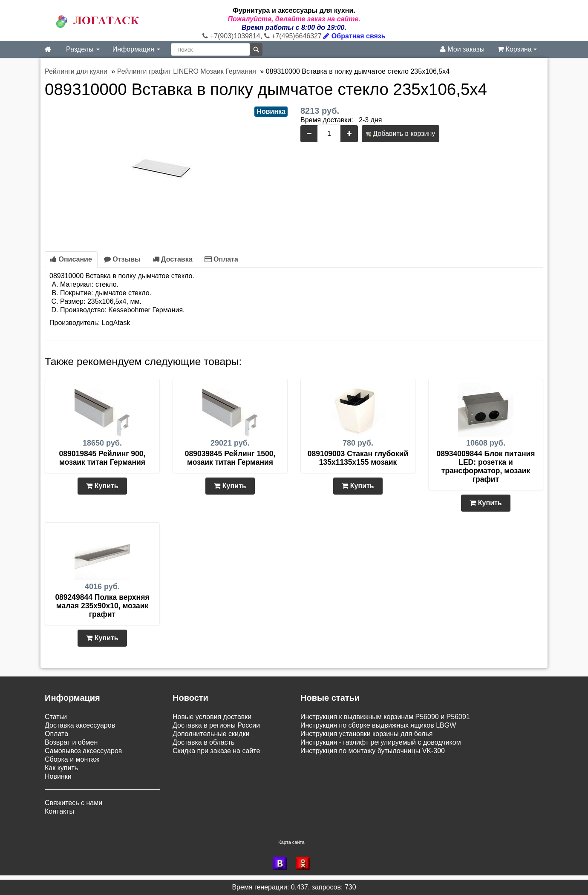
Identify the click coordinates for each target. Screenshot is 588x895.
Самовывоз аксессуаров (83, 751)
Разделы (83, 49)
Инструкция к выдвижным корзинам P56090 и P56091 (385, 717)
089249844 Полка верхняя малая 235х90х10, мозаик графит (102, 606)
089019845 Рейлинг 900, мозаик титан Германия (102, 458)
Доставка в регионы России (216, 725)
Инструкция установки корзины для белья (366, 734)
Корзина (517, 49)
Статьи (56, 717)
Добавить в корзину (401, 134)
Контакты (59, 811)
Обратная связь (354, 36)
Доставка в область (203, 742)
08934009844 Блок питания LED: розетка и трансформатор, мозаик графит (486, 466)
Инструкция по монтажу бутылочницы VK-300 (373, 751)
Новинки (58, 776)
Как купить (61, 768)
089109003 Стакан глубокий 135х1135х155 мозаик (358, 458)
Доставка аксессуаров (80, 725)
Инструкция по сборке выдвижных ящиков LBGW (378, 725)
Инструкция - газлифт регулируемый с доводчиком (381, 742)
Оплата (221, 259)
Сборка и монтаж (72, 759)
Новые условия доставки (212, 717)
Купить (102, 486)
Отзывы (122, 259)
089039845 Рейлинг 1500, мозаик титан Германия (230, 458)
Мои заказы (462, 49)
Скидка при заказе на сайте (216, 751)
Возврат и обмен (71, 742)
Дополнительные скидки (211, 734)
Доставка (173, 259)
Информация (136, 49)
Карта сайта (291, 842)
